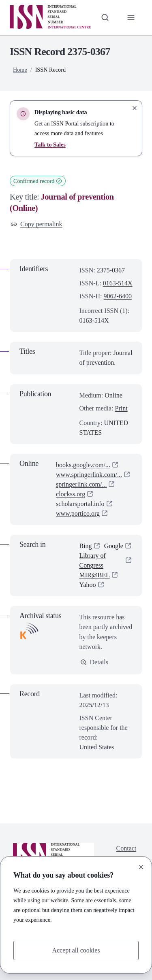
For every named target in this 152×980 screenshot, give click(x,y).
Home (20, 70)
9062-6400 (118, 296)
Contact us (126, 853)
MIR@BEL (95, 575)
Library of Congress (93, 560)
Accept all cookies (76, 950)
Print (121, 408)
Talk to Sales (50, 145)
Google (114, 546)
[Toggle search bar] (105, 17)
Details (94, 662)
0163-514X (118, 283)
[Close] (141, 867)
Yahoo (88, 585)
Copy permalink (36, 224)
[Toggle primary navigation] (131, 17)
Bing (86, 546)
